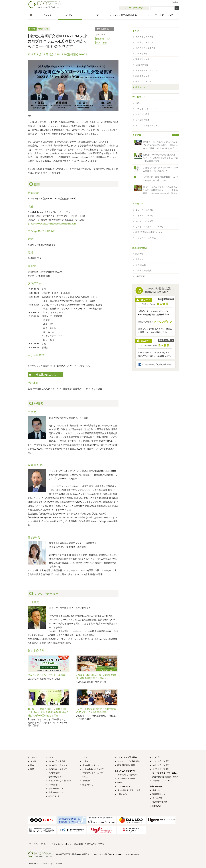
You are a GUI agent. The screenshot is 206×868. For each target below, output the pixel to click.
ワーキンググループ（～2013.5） (149, 227)
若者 (105, 43)
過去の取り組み (140, 248)
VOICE (85, 777)
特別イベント (43, 29)
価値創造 (100, 39)
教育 (109, 39)
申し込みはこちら (46, 375)
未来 (98, 43)
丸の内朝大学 (141, 54)
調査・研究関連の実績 (126, 765)
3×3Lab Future (123, 787)
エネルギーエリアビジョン (147, 70)
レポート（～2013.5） (144, 216)
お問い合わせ (123, 794)
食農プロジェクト (143, 82)
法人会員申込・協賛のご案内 (129, 790)
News (120, 783)
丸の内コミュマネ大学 (145, 48)
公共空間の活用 (142, 120)
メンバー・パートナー (126, 779)
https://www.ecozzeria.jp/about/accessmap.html (53, 224)
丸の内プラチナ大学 (144, 37)
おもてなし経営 (142, 114)
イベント (70, 15)
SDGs (138, 103)
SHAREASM (140, 276)
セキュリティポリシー (97, 844)
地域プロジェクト (143, 76)
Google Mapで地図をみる (43, 231)
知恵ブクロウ (88, 785)
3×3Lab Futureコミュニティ (94, 769)
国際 (32, 769)
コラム (85, 761)
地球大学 (139, 254)
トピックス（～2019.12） (146, 238)
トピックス (46, 15)
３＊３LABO (141, 265)
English (175, 2)
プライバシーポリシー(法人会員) (68, 844)
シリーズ (94, 15)
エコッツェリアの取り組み (123, 15)
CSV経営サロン (142, 65)
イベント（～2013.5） (144, 221)
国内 (32, 765)
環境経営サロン (142, 259)
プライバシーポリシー (39, 844)
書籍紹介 (86, 781)
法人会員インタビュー (92, 765)
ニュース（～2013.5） (144, 210)
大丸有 (33, 761)
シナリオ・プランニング (146, 109)
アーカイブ (138, 204)
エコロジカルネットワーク (147, 126)
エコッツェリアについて (160, 15)
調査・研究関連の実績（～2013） (149, 232)
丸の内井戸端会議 (143, 271)
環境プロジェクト (143, 59)
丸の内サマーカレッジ (145, 43)
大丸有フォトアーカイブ (93, 773)
